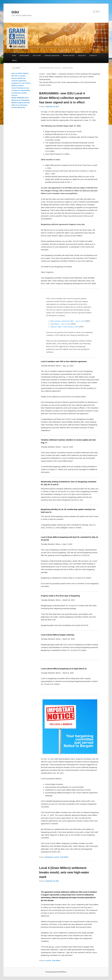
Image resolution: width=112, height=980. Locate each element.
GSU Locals (37, 55)
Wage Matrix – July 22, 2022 (61, 324)
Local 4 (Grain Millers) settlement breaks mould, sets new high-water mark (64, 872)
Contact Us (93, 55)
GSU (15, 12)
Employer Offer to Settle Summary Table (65, 327)
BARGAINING (24, 55)
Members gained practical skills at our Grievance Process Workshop (21, 105)
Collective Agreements (52, 55)
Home (14, 55)
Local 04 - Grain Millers (61, 857)
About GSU (82, 55)
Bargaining (49, 857)
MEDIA (14, 60)
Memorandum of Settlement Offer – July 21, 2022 (68, 321)
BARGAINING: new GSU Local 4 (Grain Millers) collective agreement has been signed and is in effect (65, 98)
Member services (69, 55)
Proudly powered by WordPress (56, 972)
